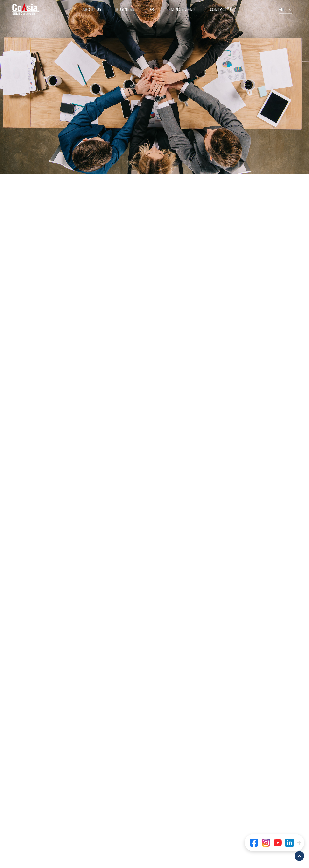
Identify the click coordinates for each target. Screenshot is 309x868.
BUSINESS (125, 9)
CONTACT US (221, 9)
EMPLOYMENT (182, 9)
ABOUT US (92, 9)
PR (151, 9)
